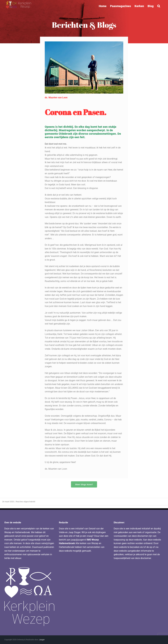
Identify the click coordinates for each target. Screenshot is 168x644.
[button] (159, 6)
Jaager (42, 640)
